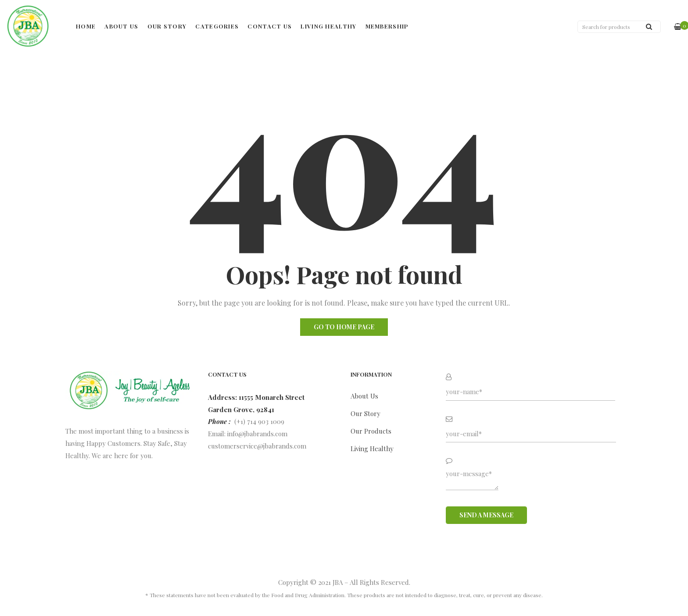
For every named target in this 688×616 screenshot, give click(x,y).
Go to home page (344, 327)
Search (649, 27)
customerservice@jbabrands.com (257, 446)
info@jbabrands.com (257, 434)
